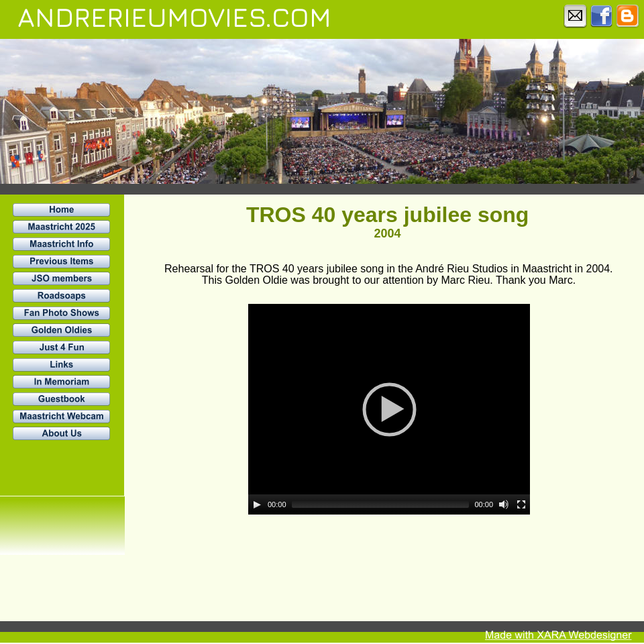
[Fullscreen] (521, 504)
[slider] (381, 504)
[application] (389, 409)
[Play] (257, 504)
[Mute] (504, 504)
